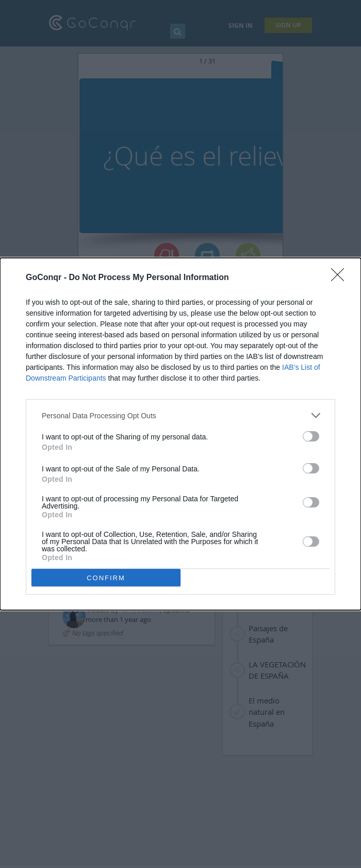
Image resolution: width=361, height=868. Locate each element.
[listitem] (180, 415)
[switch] (311, 436)
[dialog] (180, 434)
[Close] (341, 278)
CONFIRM (106, 578)
